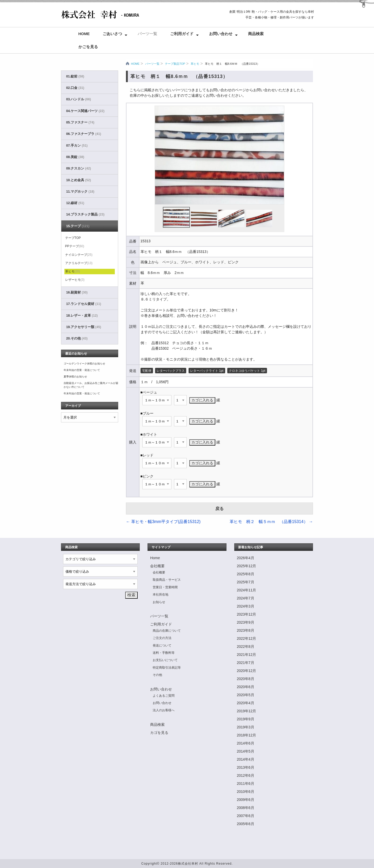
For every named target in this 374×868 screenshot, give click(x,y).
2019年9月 (246, 719)
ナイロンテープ (79, 255)
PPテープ (75, 246)
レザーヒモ (75, 280)
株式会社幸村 (188, 864)
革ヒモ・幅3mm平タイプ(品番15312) (163, 522)
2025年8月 (246, 574)
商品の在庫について (167, 631)
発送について (162, 645)
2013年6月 (246, 767)
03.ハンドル (79, 99)
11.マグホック (80, 192)
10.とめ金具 (79, 180)
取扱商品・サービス (167, 580)
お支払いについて (165, 660)
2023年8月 (246, 630)
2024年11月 (247, 590)
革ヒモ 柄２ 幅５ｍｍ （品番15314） (271, 522)
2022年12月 (247, 638)
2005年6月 (246, 824)
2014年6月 (246, 743)
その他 (157, 675)
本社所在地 (161, 595)
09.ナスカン (79, 168)
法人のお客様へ (164, 710)
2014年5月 (246, 751)
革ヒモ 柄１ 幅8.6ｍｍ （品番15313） (232, 64)
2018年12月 (247, 735)
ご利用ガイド (182, 34)
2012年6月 (246, 775)
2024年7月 (246, 598)
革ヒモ (195, 64)
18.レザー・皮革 (82, 316)
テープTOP (73, 238)
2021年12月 (247, 655)
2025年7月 (246, 582)
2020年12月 (247, 671)
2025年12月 (247, 566)
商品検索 (256, 34)
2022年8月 (246, 647)
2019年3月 (246, 727)
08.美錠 (75, 157)
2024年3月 (246, 606)
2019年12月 (247, 711)
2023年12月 (247, 614)
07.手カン (77, 146)
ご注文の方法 (162, 638)
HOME (135, 64)
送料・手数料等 (164, 653)
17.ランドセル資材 (84, 304)
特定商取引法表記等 (167, 668)
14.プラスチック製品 (85, 214)
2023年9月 (246, 622)
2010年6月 (246, 792)
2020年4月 (246, 703)
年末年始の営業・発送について (82, 370)
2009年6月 (246, 800)
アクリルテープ (79, 263)
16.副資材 (77, 292)
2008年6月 (246, 808)
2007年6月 (246, 816)
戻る (219, 509)
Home (84, 34)
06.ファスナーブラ (84, 134)
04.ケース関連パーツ (85, 111)
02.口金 (75, 88)
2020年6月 (246, 687)
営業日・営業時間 (165, 587)
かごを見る (88, 47)
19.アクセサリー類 (84, 327)
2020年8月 (246, 679)
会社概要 (157, 566)
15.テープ (78, 226)
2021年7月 (246, 663)
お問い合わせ (221, 34)
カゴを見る (159, 733)
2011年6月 (246, 784)
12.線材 (75, 203)
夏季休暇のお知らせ (75, 377)
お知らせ (159, 602)
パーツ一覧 (147, 34)
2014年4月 (246, 759)
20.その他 (77, 338)
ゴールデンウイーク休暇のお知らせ (84, 364)
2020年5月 (246, 695)
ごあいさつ (112, 34)
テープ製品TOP (175, 64)
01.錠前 (75, 76)
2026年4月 (246, 558)
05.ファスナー (80, 122)
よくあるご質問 (164, 696)
